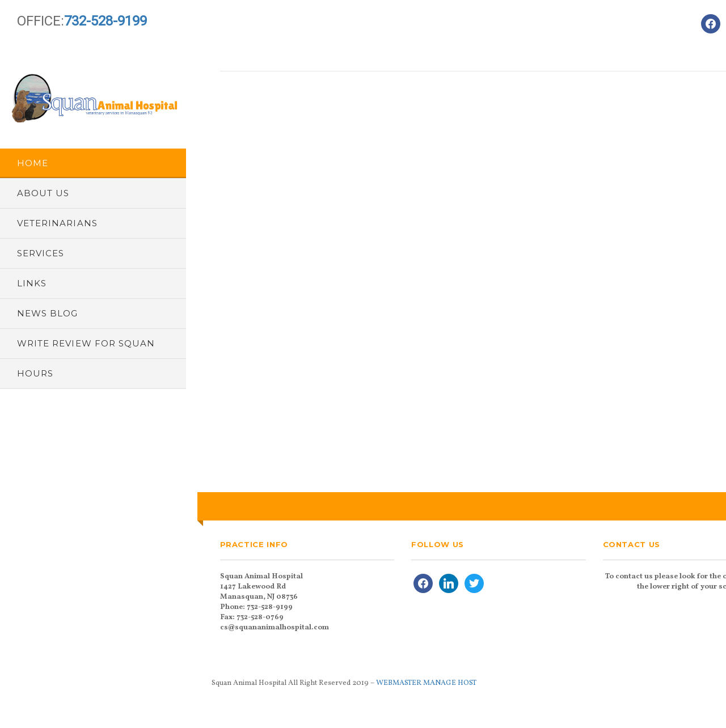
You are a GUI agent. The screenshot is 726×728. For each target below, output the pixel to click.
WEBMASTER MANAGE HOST (426, 683)
